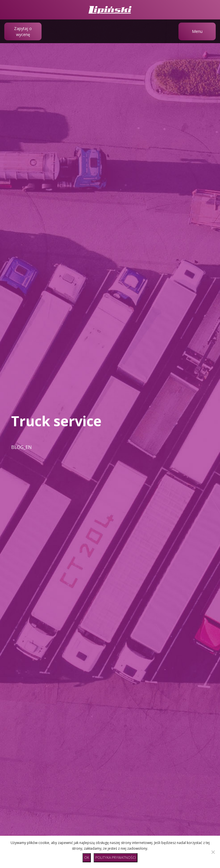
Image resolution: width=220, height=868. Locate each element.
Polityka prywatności (116, 858)
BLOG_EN (21, 447)
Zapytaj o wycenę (23, 31)
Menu (197, 31)
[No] (213, 852)
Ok (87, 858)
